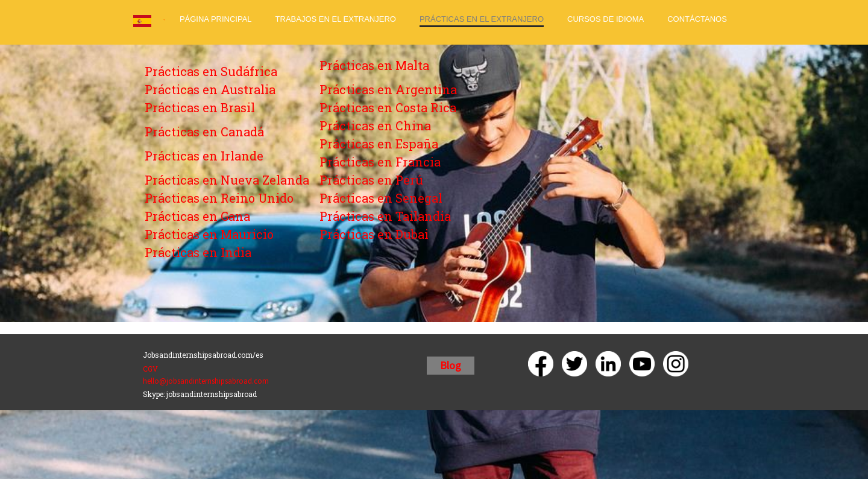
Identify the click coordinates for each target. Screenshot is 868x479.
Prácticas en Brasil (200, 107)
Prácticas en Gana (197, 216)
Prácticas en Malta (374, 65)
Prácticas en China (375, 125)
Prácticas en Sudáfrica (211, 71)
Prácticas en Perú (371, 180)
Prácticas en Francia (380, 162)
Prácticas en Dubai (374, 234)
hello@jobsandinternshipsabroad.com (206, 381)
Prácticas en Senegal (381, 198)
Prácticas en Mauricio (209, 234)
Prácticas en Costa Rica (388, 107)
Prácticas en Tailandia (385, 216)
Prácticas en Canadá (204, 132)
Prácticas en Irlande (204, 156)
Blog (451, 365)
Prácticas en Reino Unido (219, 198)
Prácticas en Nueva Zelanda (227, 180)
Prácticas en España (379, 144)
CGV (150, 369)
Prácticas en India (198, 252)
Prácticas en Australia (210, 89)
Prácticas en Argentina (388, 89)
